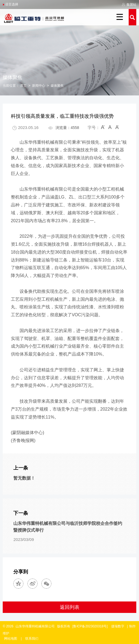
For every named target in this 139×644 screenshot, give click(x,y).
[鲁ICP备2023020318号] (90, 626)
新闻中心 (39, 86)
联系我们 (32, 639)
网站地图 (11, 639)
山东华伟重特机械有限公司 (35, 626)
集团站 (129, 5)
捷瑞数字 (118, 626)
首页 (23, 86)
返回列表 (70, 607)
